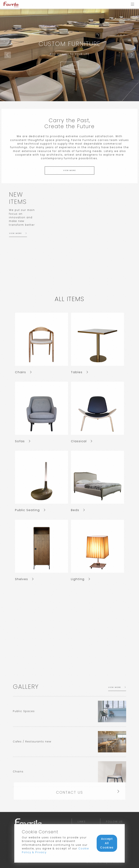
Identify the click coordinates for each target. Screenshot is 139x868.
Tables (80, 372)
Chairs (23, 372)
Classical (82, 441)
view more (69, 66)
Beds (78, 510)
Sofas (23, 441)
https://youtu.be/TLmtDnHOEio (69, 625)
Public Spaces (24, 772)
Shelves (24, 579)
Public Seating (30, 510)
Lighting (81, 579)
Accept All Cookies (107, 843)
